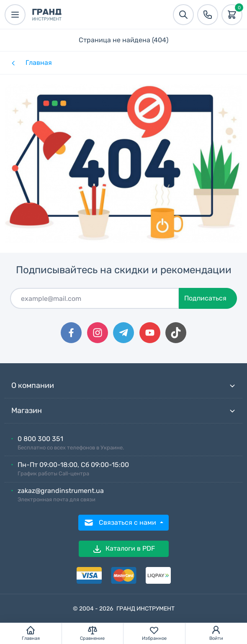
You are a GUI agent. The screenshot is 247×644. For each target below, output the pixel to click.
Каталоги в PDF (123, 549)
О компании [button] (123, 386)
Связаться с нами (121, 523)
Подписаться (205, 298)
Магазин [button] (123, 411)
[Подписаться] (95, 298)
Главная (39, 63)
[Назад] (13, 63)
